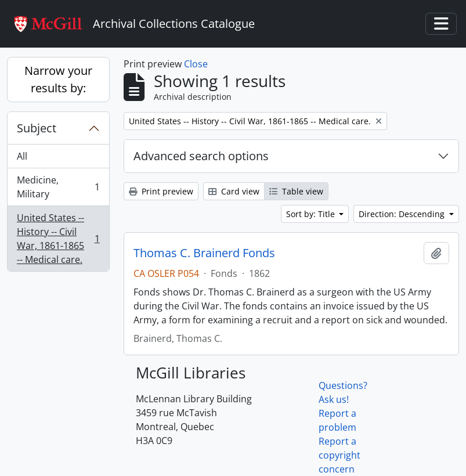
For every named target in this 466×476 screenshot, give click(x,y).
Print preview (161, 191)
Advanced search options (201, 156)
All (22, 156)
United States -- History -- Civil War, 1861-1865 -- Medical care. (58, 239)
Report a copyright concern (339, 455)
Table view (296, 191)
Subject (37, 128)
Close (196, 64)
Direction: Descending (403, 214)
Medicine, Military (58, 187)
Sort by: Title (312, 214)
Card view (234, 191)
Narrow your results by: (58, 79)
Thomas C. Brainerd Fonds (204, 253)
